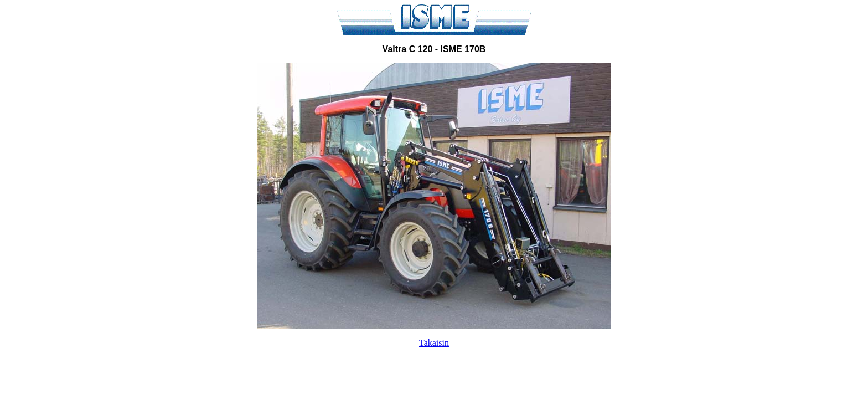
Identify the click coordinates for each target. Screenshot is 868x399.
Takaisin (434, 343)
